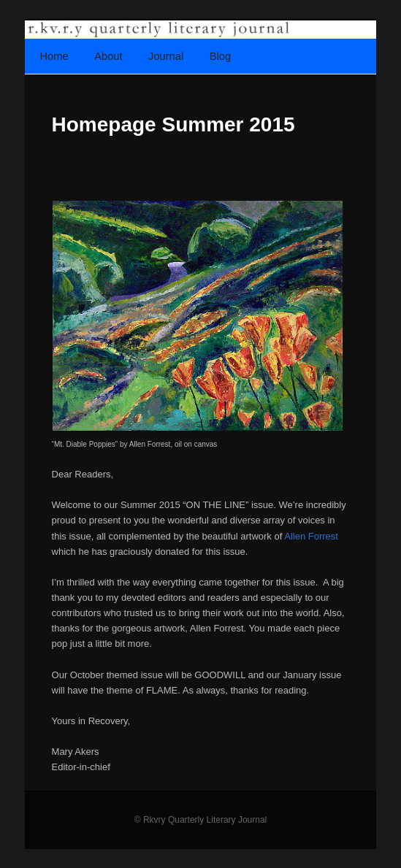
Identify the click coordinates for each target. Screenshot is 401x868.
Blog (220, 56)
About (108, 56)
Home (54, 56)
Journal (166, 56)
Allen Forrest (311, 536)
